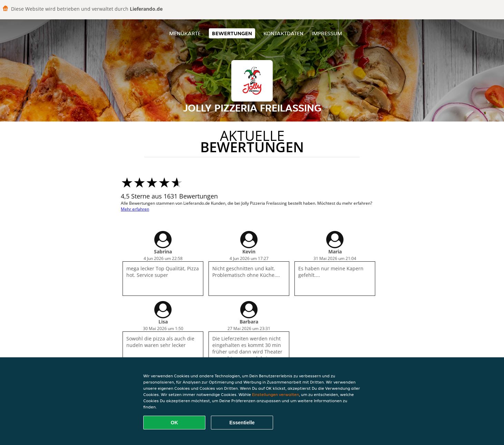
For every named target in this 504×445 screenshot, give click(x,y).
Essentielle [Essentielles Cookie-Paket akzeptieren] (242, 423)
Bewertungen (232, 33)
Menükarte (185, 33)
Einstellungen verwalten (275, 394)
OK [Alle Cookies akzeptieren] (175, 423)
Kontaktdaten (283, 33)
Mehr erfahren (135, 209)
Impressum (327, 33)
